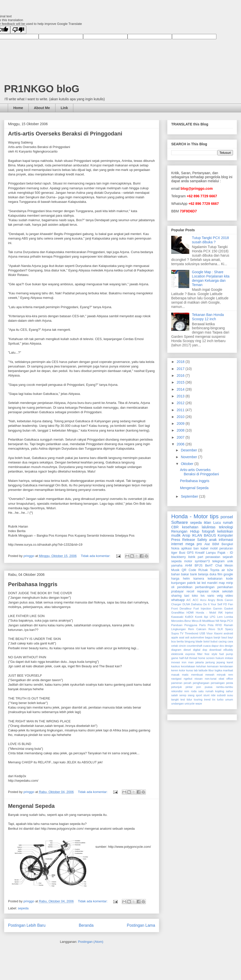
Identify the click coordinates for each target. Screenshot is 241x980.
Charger (176, 604)
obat (221, 679)
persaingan (218, 683)
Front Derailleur (181, 609)
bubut (214, 641)
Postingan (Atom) (91, 942)
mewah (210, 675)
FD (225, 604)
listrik (192, 557)
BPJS (199, 566)
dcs (222, 646)
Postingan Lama (141, 925)
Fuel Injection (202, 609)
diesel (187, 650)
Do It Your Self (213, 604)
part (201, 557)
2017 (181, 369)
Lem (220, 617)
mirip (230, 583)
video (229, 596)
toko (195, 596)
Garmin (218, 609)
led (204, 583)
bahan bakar (180, 574)
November (189, 457)
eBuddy (228, 650)
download (215, 650)
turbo (220, 699)
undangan (177, 704)
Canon (229, 600)
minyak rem (225, 675)
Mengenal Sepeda (31, 806)
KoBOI (189, 617)
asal (182, 637)
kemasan (213, 666)
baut (224, 637)
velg (220, 596)
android (228, 633)
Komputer (225, 535)
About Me (42, 108)
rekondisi (177, 691)
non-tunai (211, 679)
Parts (202, 625)
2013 (181, 396)
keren (175, 670)
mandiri (212, 583)
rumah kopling (215, 691)
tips (214, 516)
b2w (230, 570)
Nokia (175, 548)
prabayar (177, 591)
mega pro (194, 544)
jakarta (200, 662)
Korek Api (202, 617)
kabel (204, 548)
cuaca (207, 646)
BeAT (209, 566)
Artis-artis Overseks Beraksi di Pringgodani (65, 134)
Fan (231, 604)
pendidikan (185, 587)
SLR (220, 629)
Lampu (211, 553)
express (190, 654)
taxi (187, 596)
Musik (175, 570)
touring (198, 699)
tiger (174, 553)
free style (211, 654)
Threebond (191, 633)
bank (193, 574)
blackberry (178, 557)
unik (230, 561)
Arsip (186, 535)
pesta (230, 683)
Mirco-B (197, 621)
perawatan (213, 557)
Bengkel (227, 544)
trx (214, 699)
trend (207, 699)
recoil (190, 591)
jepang (221, 662)
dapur (215, 646)
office (230, 679)
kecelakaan (188, 666)
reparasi (203, 591)
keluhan (201, 666)
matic (185, 675)
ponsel (227, 517)
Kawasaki (177, 617)
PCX (230, 621)
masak (175, 675)
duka (213, 574)
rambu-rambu (225, 687)
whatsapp (178, 600)
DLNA (186, 604)
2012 (181, 403)
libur (211, 670)
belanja (203, 574)
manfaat (228, 670)
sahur (229, 691)
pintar (189, 687)
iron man (188, 662)
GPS (190, 553)
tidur (190, 699)
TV (182, 633)
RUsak (203, 570)
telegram (219, 561)
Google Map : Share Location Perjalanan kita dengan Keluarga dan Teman (211, 278)
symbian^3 (202, 561)
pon (199, 687)
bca (173, 641)
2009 (181, 424)
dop (205, 650)
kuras (190, 670)
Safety (202, 540)
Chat (219, 566)
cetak (175, 646)
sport (199, 695)
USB (202, 633)
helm (186, 579)
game (175, 658)
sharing (176, 596)
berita (180, 641)
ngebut (188, 679)
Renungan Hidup (185, 531)
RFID (219, 625)
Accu (203, 600)
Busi (182, 553)
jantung (210, 662)
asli (187, 637)
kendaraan (226, 666)
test (183, 699)
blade (199, 641)
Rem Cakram (197, 629)
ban (196, 548)
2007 (181, 437)
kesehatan (190, 527)
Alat (207, 544)
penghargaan (201, 683)
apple (175, 637)
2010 (181, 417)
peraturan (226, 548)
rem (187, 691)
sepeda (23, 908)
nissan (199, 679)
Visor (209, 633)
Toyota (215, 570)
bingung (190, 641)
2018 (181, 362)
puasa (209, 687)
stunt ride (209, 695)
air (223, 570)
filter (200, 654)
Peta (210, 625)
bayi (231, 637)
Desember (189, 450)
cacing (222, 641)
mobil (214, 548)
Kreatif (200, 553)
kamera (199, 579)
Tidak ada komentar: (96, 556)
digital (197, 650)
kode (230, 579)
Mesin (229, 566)
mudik (176, 535)
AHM (189, 566)
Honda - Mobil (206, 613)
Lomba (229, 617)
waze (199, 704)
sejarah (228, 557)
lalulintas (209, 527)
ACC (196, 600)
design (229, 646)
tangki (175, 699)
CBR (175, 527)
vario (211, 596)
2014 (181, 389)
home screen (206, 658)
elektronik (177, 654)
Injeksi (229, 613)
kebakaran (215, 579)
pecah (188, 683)
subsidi (221, 695)
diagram (176, 650)
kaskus (176, 666)
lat (199, 583)
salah (175, 695)
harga (175, 579)
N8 (217, 621)
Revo (212, 629)
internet (177, 544)
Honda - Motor (190, 516)
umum (229, 699)
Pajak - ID (225, 553)
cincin (182, 646)
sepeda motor (182, 561)
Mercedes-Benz (181, 621)
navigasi (176, 679)
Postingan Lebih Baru (27, 925)
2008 (181, 430)
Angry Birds (216, 600)
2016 (181, 376)
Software (179, 522)
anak (213, 540)
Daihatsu (197, 604)
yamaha (177, 566)
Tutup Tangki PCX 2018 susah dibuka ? (210, 240)
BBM (216, 544)
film (220, 574)
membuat (197, 675)
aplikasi (187, 548)
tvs (203, 596)
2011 (181, 410)
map (222, 583)
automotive (197, 637)
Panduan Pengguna (184, 625)
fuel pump (226, 654)
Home (18, 108)
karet (230, 662)
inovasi (176, 662)
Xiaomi (218, 633)
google (228, 574)
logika (218, 670)
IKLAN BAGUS (204, 535)
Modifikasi (209, 621)
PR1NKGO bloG (42, 89)
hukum (220, 658)
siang (191, 695)
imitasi (229, 658)
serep (183, 695)
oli (173, 587)
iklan (207, 523)
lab (196, 670)
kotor (182, 670)
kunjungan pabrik (183, 583)
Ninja (223, 621)
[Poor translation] (18, 30)
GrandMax (178, 613)
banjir (217, 637)
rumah (228, 523)
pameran (177, 683)
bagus (209, 637)
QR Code (189, 570)
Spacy (229, 629)
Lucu (217, 523)
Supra (175, 633)
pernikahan (225, 587)
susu (230, 695)
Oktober (188, 464)
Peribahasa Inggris (33, 584)
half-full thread (188, 658)
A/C (189, 600)
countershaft (195, 646)
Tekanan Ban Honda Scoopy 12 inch (208, 317)
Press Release (183, 540)
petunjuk (176, 687)
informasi (226, 540)
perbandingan (205, 587)
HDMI (190, 613)
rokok (215, 591)
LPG (213, 617)
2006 (181, 444)
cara (230, 641)
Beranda (86, 925)
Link (64, 108)
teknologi (226, 527)
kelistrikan (225, 531)
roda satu (197, 691)
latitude (203, 670)
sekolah (228, 591)
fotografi (208, 531)
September (190, 496)
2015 (181, 382)
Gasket (229, 609)
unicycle (190, 704)
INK (221, 613)
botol (206, 641)
